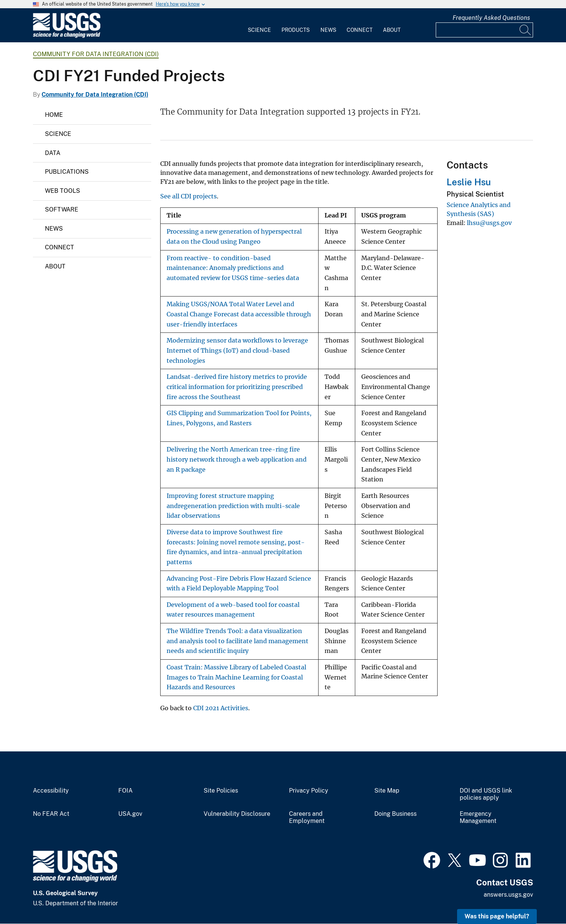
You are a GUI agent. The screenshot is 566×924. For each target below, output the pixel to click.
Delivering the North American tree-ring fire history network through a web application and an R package (237, 459)
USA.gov (130, 814)
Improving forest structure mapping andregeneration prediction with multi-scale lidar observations (233, 506)
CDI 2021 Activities (221, 708)
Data (53, 153)
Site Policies (221, 791)
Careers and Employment (307, 817)
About (392, 30)
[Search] (526, 30)
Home (54, 115)
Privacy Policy (309, 791)
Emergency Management (478, 817)
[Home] (67, 36)
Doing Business (395, 814)
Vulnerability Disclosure (237, 814)
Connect (360, 30)
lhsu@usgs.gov (489, 223)
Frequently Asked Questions (491, 18)
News (328, 30)
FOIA (125, 791)
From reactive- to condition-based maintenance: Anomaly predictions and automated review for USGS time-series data (233, 268)
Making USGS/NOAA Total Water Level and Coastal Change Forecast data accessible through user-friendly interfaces (239, 314)
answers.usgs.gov (508, 895)
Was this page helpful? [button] (497, 916)
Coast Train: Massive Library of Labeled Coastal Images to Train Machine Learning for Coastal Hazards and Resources (236, 677)
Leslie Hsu (469, 182)
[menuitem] (259, 25)
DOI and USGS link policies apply (486, 794)
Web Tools (63, 191)
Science (259, 30)
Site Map (387, 791)
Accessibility (51, 791)
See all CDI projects (188, 196)
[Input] (484, 30)
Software (62, 209)
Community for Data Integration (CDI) (96, 54)
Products (296, 30)
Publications (67, 172)
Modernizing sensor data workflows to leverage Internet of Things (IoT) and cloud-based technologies (237, 350)
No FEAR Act (51, 814)
